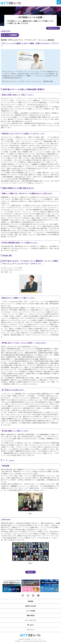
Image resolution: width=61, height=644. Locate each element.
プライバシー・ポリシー (37, 639)
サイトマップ (31, 630)
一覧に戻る (30, 572)
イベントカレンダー (31, 620)
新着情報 (31, 601)
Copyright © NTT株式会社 (25, 639)
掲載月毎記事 (31, 615)
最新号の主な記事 (31, 606)
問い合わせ (31, 625)
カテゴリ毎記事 (31, 611)
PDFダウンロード (53, 28)
